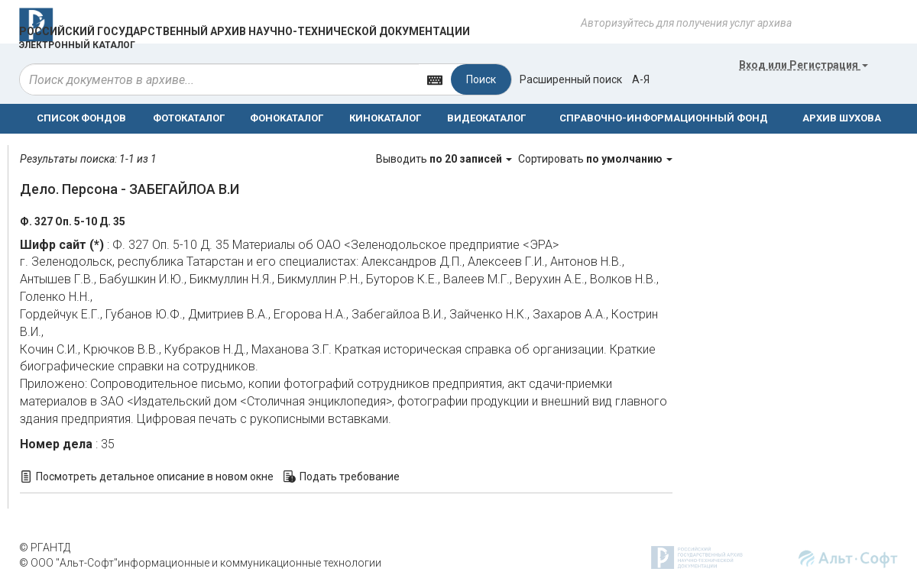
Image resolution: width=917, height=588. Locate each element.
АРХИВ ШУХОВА (842, 118)
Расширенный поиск (571, 79)
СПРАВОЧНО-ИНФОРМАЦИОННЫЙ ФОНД (664, 118)
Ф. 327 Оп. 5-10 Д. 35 (73, 221)
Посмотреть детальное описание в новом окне (155, 477)
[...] (219, 79)
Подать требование (350, 477)
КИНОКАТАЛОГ (385, 118)
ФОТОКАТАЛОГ (189, 118)
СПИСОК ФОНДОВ (81, 118)
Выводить (445, 159)
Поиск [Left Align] (481, 79)
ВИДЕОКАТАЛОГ (486, 118)
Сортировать (595, 159)
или (804, 65)
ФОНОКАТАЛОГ (287, 118)
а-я (641, 79)
